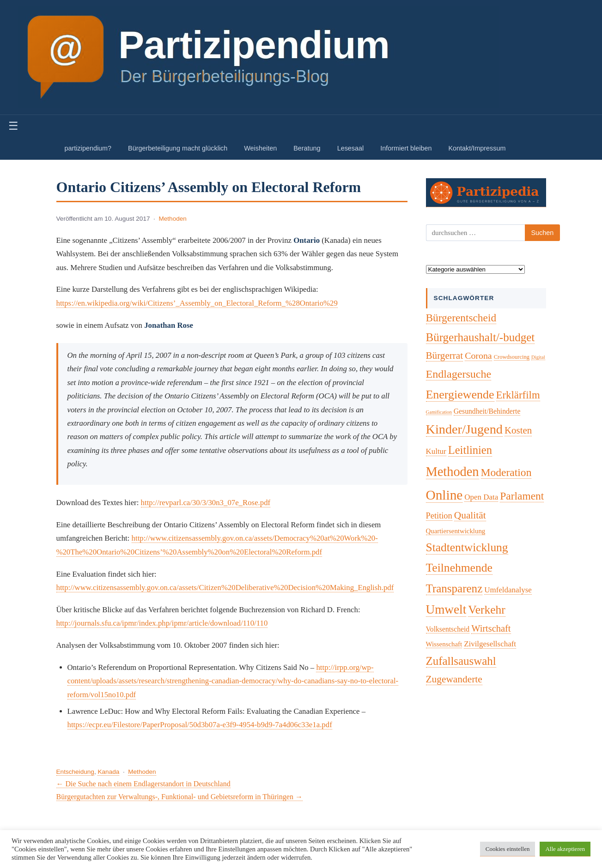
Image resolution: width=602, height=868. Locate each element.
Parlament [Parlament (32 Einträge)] (522, 496)
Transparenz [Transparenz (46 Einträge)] (454, 588)
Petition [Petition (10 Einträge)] (439, 516)
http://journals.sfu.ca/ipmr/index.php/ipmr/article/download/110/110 (162, 623)
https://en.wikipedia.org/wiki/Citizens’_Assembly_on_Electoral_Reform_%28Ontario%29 (197, 303)
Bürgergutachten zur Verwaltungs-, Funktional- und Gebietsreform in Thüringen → (179, 797)
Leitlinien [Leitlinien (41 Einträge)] (470, 450)
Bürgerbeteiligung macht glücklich (178, 148)
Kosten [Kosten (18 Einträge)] (518, 430)
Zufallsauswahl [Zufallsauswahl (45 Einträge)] (461, 661)
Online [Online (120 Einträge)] (444, 495)
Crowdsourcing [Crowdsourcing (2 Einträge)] (512, 357)
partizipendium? (88, 148)
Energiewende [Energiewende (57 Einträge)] (460, 395)
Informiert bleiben (406, 148)
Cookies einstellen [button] (508, 849)
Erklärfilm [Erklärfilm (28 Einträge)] (518, 395)
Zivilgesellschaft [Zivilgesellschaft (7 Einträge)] (490, 644)
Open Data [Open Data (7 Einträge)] (481, 497)
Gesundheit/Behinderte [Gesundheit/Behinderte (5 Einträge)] (487, 411)
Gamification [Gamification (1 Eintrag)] (439, 412)
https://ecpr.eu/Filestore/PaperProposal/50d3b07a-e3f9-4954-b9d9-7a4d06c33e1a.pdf (200, 725)
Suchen (543, 233)
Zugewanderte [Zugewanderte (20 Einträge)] (454, 679)
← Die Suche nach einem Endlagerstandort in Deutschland (143, 784)
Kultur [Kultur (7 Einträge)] (436, 451)
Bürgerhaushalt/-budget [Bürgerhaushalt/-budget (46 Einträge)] (480, 337)
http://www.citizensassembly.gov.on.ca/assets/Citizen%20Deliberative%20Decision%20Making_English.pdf (225, 588)
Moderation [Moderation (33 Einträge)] (506, 472)
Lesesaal (351, 148)
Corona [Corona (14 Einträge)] (478, 356)
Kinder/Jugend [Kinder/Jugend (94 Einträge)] (464, 429)
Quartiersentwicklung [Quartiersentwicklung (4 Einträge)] (456, 531)
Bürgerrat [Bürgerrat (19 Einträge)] (445, 356)
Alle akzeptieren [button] (565, 849)
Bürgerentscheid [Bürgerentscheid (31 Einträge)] (461, 318)
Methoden (172, 219)
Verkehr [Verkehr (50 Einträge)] (487, 610)
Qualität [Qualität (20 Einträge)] (470, 515)
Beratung (307, 148)
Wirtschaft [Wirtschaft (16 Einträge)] (491, 628)
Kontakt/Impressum (477, 148)
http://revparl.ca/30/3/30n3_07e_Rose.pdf (206, 503)
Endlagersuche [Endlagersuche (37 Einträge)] (459, 374)
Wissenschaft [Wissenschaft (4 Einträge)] (444, 644)
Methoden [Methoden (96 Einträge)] (453, 472)
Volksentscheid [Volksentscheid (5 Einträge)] (448, 629)
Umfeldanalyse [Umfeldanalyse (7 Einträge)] (508, 590)
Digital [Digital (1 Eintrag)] (538, 357)
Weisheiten (260, 148)
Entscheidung (75, 772)
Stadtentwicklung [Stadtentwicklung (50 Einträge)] (467, 547)
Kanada (108, 772)
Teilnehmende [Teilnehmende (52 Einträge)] (459, 568)
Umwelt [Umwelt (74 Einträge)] (446, 609)
